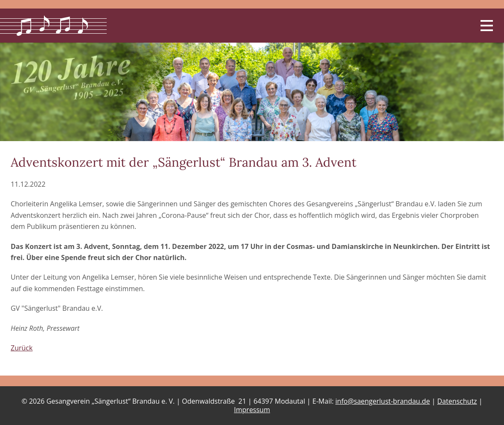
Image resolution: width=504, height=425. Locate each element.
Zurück (22, 348)
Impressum (252, 410)
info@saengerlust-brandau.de (383, 401)
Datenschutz (457, 401)
